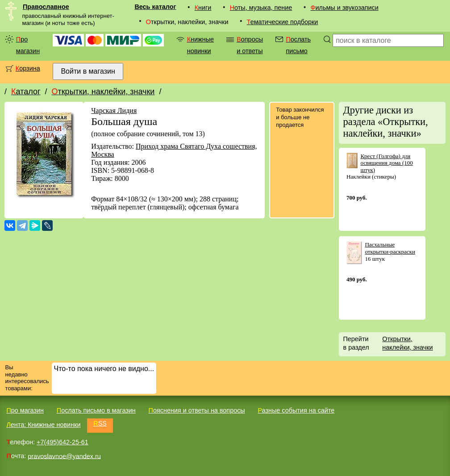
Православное (46, 7)
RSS (100, 423)
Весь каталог (155, 7)
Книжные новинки (200, 45)
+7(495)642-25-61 (62, 442)
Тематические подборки (283, 22)
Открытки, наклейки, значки (103, 92)
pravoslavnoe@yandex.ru (64, 456)
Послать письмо (298, 45)
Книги (203, 8)
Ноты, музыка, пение (261, 8)
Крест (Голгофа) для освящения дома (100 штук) (386, 163)
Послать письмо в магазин (96, 410)
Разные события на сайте (296, 410)
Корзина (28, 68)
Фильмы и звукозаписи (345, 8)
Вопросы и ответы (250, 45)
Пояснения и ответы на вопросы (197, 410)
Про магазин (28, 45)
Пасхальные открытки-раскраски (390, 248)
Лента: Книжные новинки (43, 425)
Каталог (26, 92)
